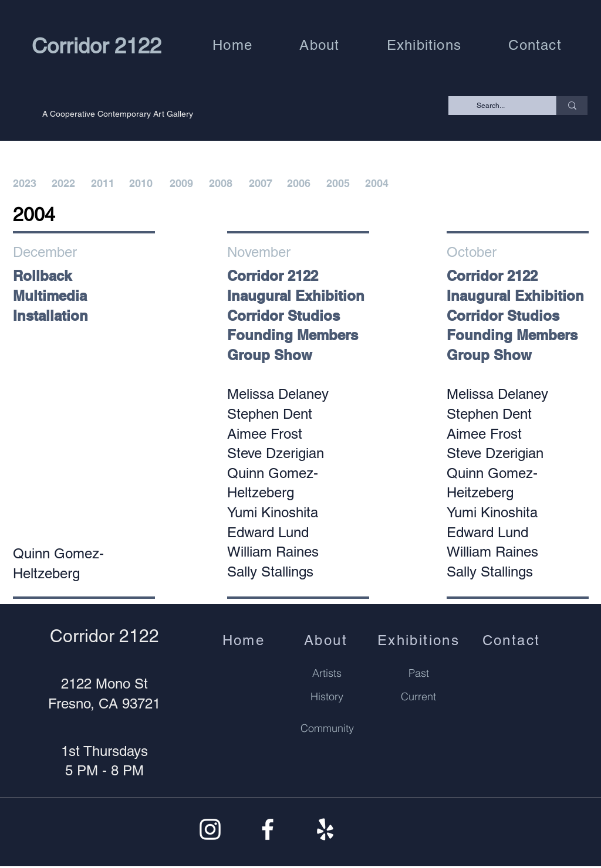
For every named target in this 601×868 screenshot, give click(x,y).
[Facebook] (268, 829)
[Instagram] (210, 829)
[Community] (327, 728)
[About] (327, 640)
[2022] (65, 184)
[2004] (378, 184)
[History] (327, 696)
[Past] (418, 673)
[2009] (183, 184)
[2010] (142, 184)
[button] (319, 45)
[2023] (26, 184)
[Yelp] (325, 829)
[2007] (262, 184)
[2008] (222, 184)
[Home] (245, 640)
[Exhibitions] (420, 640)
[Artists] (327, 673)
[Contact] (512, 640)
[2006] (300, 184)
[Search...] (504, 106)
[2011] (104, 184)
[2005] (339, 184)
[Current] (418, 696)
